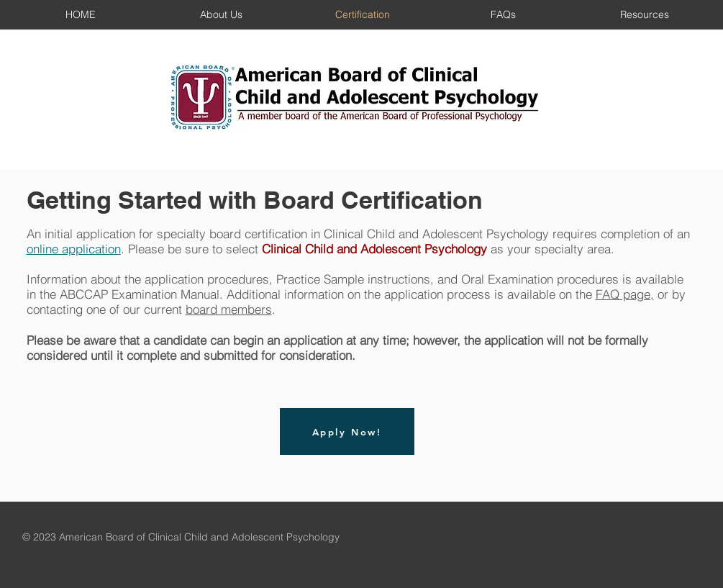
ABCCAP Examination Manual (140, 294)
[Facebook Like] (666, 538)
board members (229, 309)
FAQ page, (625, 294)
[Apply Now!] (347, 431)
